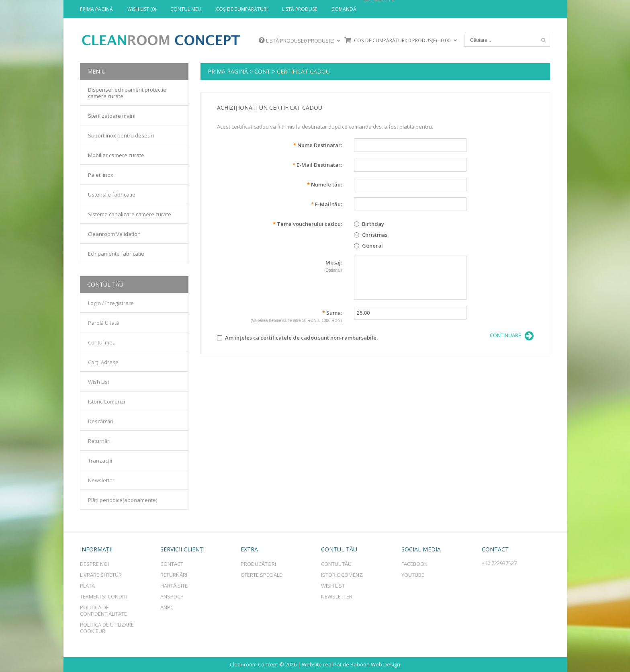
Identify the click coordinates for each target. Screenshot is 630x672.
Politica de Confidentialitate (103, 611)
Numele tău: (324, 184)
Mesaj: (279, 267)
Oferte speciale (261, 575)
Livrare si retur (101, 575)
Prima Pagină (96, 9)
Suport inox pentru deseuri (121, 135)
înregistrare (120, 303)
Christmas (371, 235)
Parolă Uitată (103, 323)
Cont (262, 71)
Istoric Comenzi (106, 402)
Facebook (414, 564)
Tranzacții (100, 461)
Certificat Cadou (303, 71)
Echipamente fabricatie (116, 254)
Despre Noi (94, 564)
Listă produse (300, 9)
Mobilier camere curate (116, 155)
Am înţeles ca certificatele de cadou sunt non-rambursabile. (297, 338)
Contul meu (186, 9)
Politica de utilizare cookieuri (107, 628)
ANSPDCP (172, 596)
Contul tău (336, 564)
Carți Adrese (103, 362)
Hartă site (174, 586)
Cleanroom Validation (114, 234)
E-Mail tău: (326, 204)
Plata (87, 586)
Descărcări (101, 421)
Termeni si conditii (104, 596)
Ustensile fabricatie (112, 195)
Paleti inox (101, 175)
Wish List (99, 382)
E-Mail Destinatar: (317, 165)
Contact (172, 564)
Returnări (99, 441)
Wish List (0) (142, 9)
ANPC (167, 607)
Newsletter (101, 480)
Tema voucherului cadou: (307, 224)
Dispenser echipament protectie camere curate (127, 93)
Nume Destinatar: (318, 145)
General (368, 246)
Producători (258, 564)
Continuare (512, 336)
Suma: (279, 317)
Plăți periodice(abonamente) (123, 500)
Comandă (344, 9)
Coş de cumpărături (242, 9)
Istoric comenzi (342, 575)
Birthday (369, 224)
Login (94, 303)
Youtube (413, 575)
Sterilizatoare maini (112, 116)
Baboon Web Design (375, 664)
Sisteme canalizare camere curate (130, 214)
